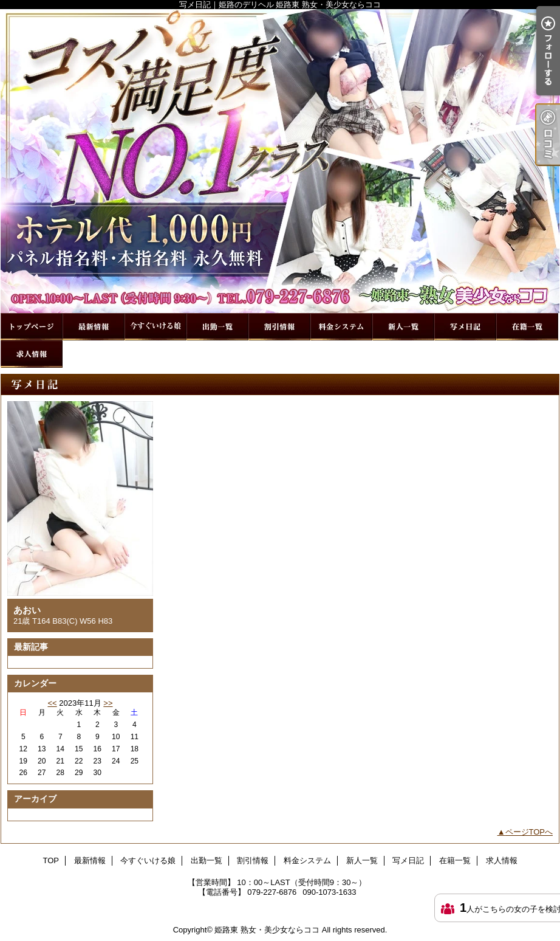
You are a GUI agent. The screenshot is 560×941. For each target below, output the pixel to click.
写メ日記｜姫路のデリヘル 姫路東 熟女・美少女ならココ (280, 161)
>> (108, 703)
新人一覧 (403, 327)
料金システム (341, 327)
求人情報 (32, 354)
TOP (32, 327)
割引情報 (279, 327)
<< (52, 703)
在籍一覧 (527, 327)
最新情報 (94, 327)
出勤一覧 (217, 327)
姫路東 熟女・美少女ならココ (267, 930)
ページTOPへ (529, 832)
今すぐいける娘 (155, 327)
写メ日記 (465, 327)
